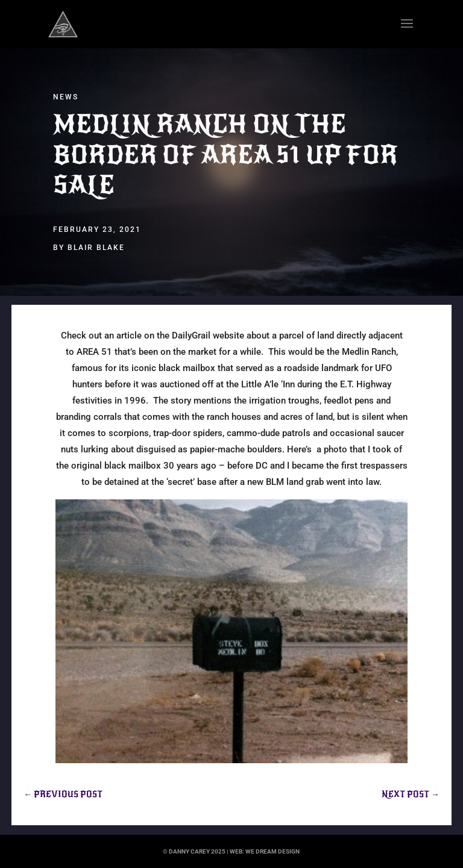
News (66, 97)
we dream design (272, 851)
